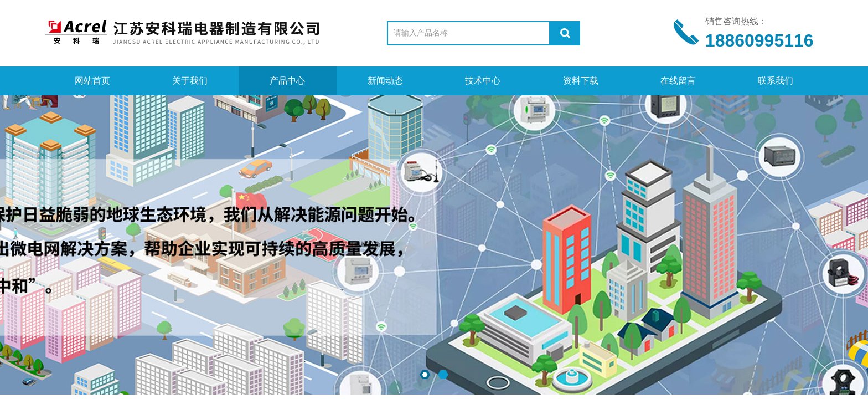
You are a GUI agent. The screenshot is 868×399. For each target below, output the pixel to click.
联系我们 (776, 81)
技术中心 (483, 81)
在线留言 (678, 81)
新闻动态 (385, 81)
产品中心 (287, 81)
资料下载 (581, 81)
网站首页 (92, 81)
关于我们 (190, 81)
